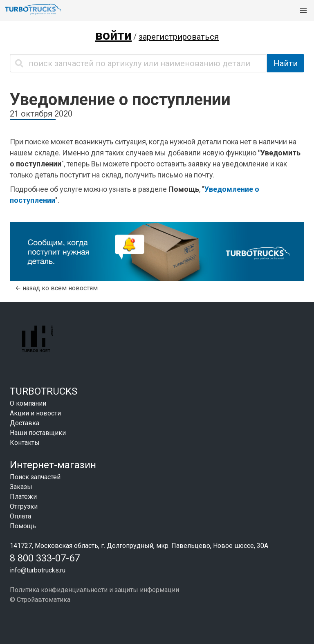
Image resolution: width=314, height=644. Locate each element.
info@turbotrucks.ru (38, 570)
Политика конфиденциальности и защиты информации (94, 590)
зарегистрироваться (179, 37)
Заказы (21, 487)
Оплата (20, 516)
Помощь (23, 526)
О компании (28, 403)
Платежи (23, 497)
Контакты (25, 443)
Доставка (25, 423)
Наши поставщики (38, 433)
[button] (303, 11)
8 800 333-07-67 (45, 558)
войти (113, 35)
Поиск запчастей (35, 477)
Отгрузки (24, 506)
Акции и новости (35, 413)
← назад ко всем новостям (56, 288)
